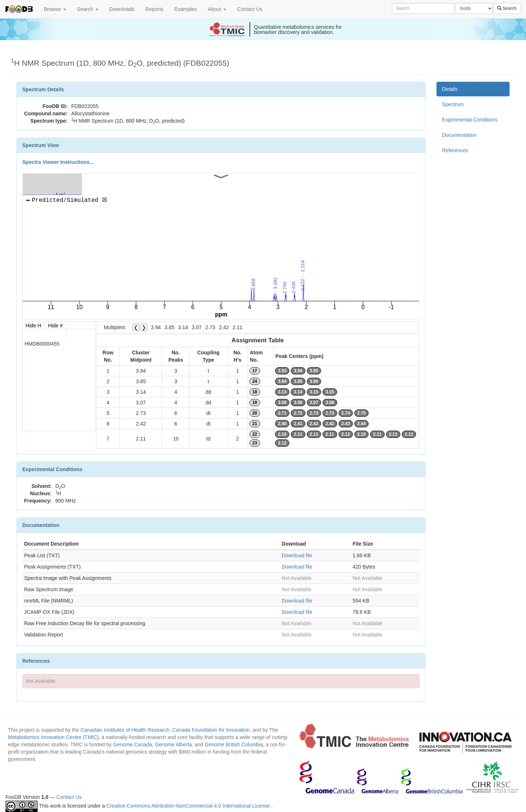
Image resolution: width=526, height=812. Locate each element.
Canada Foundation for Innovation (211, 730)
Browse (55, 9)
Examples (185, 9)
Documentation (459, 135)
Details (450, 89)
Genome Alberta (173, 744)
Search (88, 9)
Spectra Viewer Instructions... (58, 162)
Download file (297, 555)
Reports (154, 9)
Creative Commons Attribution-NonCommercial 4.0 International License (189, 806)
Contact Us (250, 9)
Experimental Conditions (470, 120)
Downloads (122, 9)
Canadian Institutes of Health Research (125, 730)
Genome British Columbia (234, 744)
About (217, 9)
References (455, 150)
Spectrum (453, 104)
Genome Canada (133, 744)
